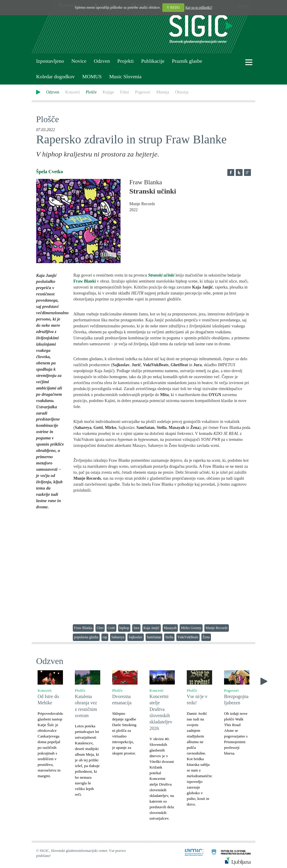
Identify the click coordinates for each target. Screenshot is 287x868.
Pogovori (143, 92)
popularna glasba (86, 637)
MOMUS (92, 77)
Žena (206, 637)
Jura (136, 628)
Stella (169, 637)
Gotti (111, 628)
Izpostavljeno (50, 61)
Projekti (125, 61)
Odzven (102, 61)
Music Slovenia (125, 77)
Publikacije (153, 61)
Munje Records (217, 628)
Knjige (108, 92)
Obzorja (182, 92)
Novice (79, 61)
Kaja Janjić (152, 628)
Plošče (91, 92)
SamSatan (154, 637)
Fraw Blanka (83, 628)
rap (105, 637)
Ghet (100, 628)
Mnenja (163, 92)
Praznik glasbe (187, 61)
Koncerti (73, 92)
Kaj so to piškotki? (199, 7)
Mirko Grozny (191, 628)
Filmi (124, 92)
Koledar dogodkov (55, 77)
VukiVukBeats (188, 637)
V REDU (173, 7)
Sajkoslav (136, 637)
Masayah (170, 628)
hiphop (124, 628)
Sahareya (118, 637)
